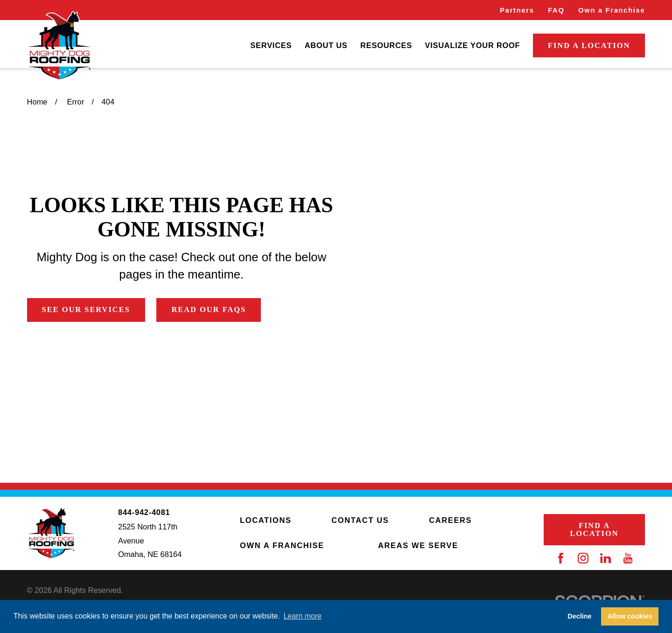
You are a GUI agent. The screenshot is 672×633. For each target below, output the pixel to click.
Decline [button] (579, 616)
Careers (450, 520)
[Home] (59, 46)
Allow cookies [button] (630, 616)
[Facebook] (561, 558)
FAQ (556, 10)
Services (271, 45)
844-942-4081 (144, 512)
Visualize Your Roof (472, 45)
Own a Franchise (612, 10)
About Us (326, 45)
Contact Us (360, 520)
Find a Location (589, 45)
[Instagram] (583, 558)
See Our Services (86, 310)
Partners (517, 10)
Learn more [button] (302, 616)
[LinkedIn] (605, 558)
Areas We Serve (418, 545)
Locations (266, 520)
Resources (386, 45)
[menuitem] (271, 46)
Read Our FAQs (209, 310)
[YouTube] (628, 558)
